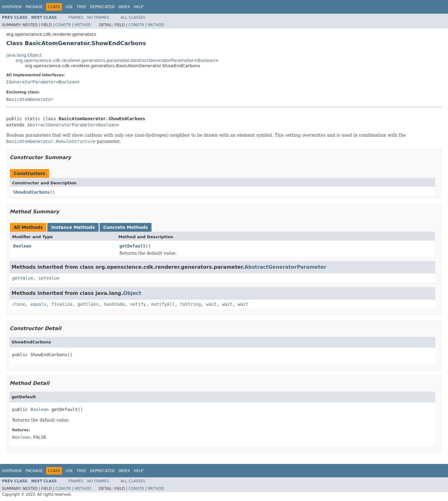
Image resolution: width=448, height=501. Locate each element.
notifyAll (163, 304)
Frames (76, 17)
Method (83, 25)
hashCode (114, 304)
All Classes (133, 17)
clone (19, 304)
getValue (23, 278)
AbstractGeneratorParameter (61, 125)
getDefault (133, 246)
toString (191, 304)
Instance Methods (73, 227)
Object (132, 293)
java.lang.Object (24, 55)
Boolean (206, 60)
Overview (12, 7)
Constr (63, 25)
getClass (88, 304)
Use (69, 7)
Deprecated (102, 7)
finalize (62, 304)
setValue (49, 278)
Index (124, 7)
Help (139, 7)
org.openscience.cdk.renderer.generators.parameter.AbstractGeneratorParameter (105, 60)
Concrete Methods (126, 227)
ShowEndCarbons (31, 192)
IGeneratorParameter (31, 82)
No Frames (98, 17)
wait (212, 304)
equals (38, 304)
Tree (81, 7)
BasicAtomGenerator (30, 99)
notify (138, 304)
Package (34, 7)
